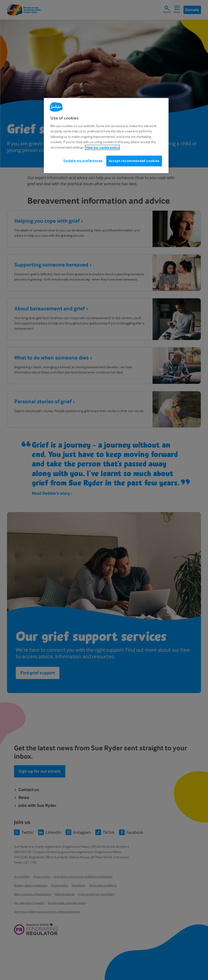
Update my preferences (83, 161)
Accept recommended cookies (134, 161)
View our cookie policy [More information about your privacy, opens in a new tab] (102, 147)
